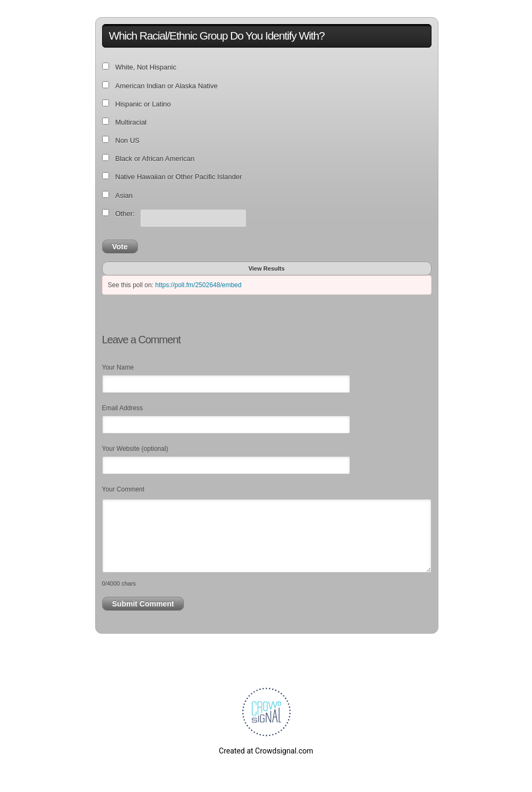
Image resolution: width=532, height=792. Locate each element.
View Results (267, 268)
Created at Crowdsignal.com (266, 751)
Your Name (118, 367)
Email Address (123, 408)
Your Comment (124, 489)
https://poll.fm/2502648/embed (198, 285)
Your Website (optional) (135, 449)
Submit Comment (143, 604)
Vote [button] (120, 247)
